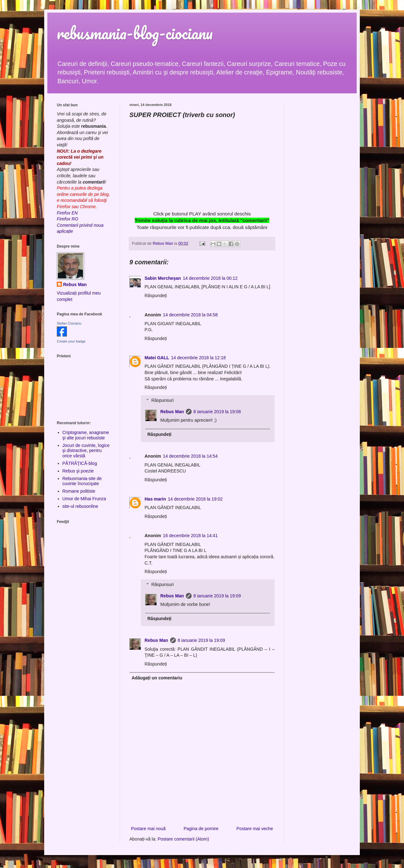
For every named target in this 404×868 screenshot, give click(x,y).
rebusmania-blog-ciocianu (135, 33)
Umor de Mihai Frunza (84, 499)
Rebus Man (172, 412)
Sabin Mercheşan (163, 278)
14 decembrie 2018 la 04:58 (190, 315)
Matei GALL (157, 358)
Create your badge (71, 341)
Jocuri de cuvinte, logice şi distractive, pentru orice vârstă (86, 451)
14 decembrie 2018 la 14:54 (190, 456)
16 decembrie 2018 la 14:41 (190, 536)
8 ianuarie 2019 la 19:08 (217, 412)
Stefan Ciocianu (69, 323)
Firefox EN (67, 213)
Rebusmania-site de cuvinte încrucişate (82, 481)
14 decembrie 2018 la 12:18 (199, 358)
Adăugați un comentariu (157, 678)
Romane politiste (79, 491)
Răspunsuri (162, 400)
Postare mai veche (255, 829)
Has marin (155, 499)
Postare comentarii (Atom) (184, 839)
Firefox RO (68, 219)
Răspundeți (156, 296)
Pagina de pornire (201, 829)
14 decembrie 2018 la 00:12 (210, 278)
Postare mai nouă (148, 829)
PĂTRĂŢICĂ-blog (80, 463)
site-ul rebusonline (80, 506)
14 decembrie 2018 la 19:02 (195, 499)
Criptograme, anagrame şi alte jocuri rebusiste (86, 435)
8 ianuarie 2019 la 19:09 (217, 596)
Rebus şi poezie (78, 471)
